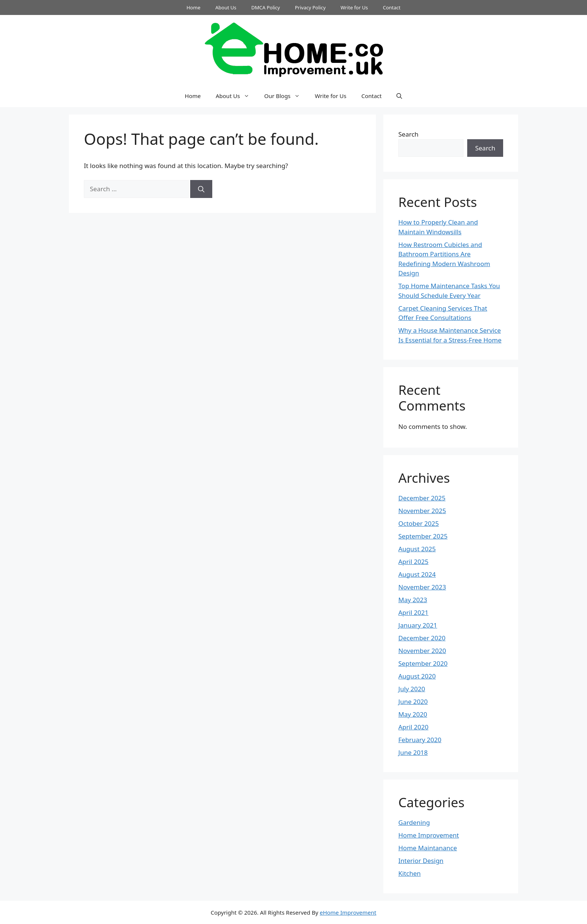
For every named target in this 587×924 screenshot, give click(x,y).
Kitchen (410, 873)
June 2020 (413, 702)
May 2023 (413, 600)
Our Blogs (286, 96)
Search (408, 134)
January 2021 (418, 625)
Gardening (414, 822)
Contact (392, 7)
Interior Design (421, 861)
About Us (226, 7)
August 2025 (417, 549)
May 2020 (413, 714)
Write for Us (354, 7)
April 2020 (413, 727)
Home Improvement (429, 835)
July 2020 (412, 689)
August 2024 (417, 574)
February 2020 (420, 740)
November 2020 (422, 651)
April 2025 (413, 562)
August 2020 (417, 676)
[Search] (201, 189)
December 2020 (422, 638)
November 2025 (422, 511)
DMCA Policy (266, 7)
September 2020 (423, 663)
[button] (399, 96)
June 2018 (413, 752)
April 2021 (413, 612)
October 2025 (419, 523)
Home (193, 7)
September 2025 (423, 536)
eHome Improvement (348, 912)
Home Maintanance (428, 848)
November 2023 (422, 587)
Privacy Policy (310, 7)
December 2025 (422, 498)
